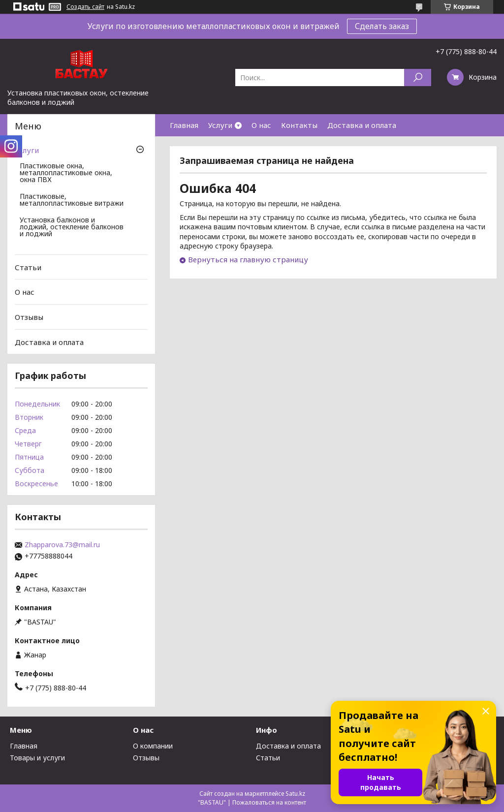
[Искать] (418, 78)
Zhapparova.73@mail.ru (62, 545)
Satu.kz (295, 794)
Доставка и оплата (362, 125)
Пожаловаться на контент (269, 802)
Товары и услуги (37, 758)
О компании (153, 746)
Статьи (28, 267)
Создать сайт (85, 7)
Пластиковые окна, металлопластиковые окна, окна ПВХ (66, 173)
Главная (184, 125)
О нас (261, 125)
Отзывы (29, 317)
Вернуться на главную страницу (248, 259)
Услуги (220, 125)
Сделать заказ (382, 26)
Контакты (299, 125)
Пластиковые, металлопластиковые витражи (72, 200)
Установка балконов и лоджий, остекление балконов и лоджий (72, 227)
